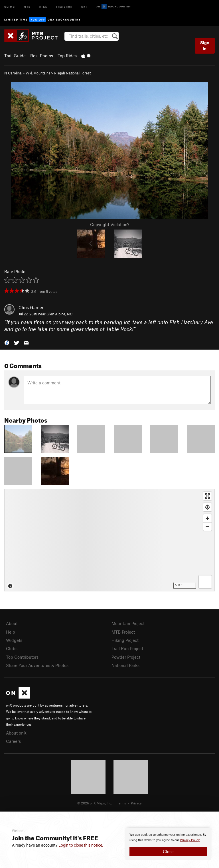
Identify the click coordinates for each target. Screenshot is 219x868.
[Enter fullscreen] (207, 496)
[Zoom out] (207, 527)
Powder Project (126, 657)
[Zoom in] (207, 518)
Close (168, 851)
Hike (43, 6)
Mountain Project (128, 623)
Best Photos (42, 56)
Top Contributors (22, 657)
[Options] (205, 582)
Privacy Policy (190, 840)
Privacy (136, 803)
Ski (84, 6)
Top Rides (67, 56)
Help (11, 632)
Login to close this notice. (81, 845)
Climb (10, 6)
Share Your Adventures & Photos (37, 665)
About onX (16, 733)
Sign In (205, 45)
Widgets (14, 640)
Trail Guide (15, 56)
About (12, 623)
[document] (168, 844)
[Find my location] (207, 507)
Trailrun (64, 6)
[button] (7, 342)
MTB (27, 6)
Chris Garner (31, 307)
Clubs (12, 648)
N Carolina (13, 73)
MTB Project (123, 632)
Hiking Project (125, 640)
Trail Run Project (127, 648)
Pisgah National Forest (72, 73)
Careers (13, 741)
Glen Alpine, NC (59, 314)
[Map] (109, 540)
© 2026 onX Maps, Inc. (95, 803)
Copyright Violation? (110, 224)
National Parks (125, 665)
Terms (121, 803)
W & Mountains (38, 73)
